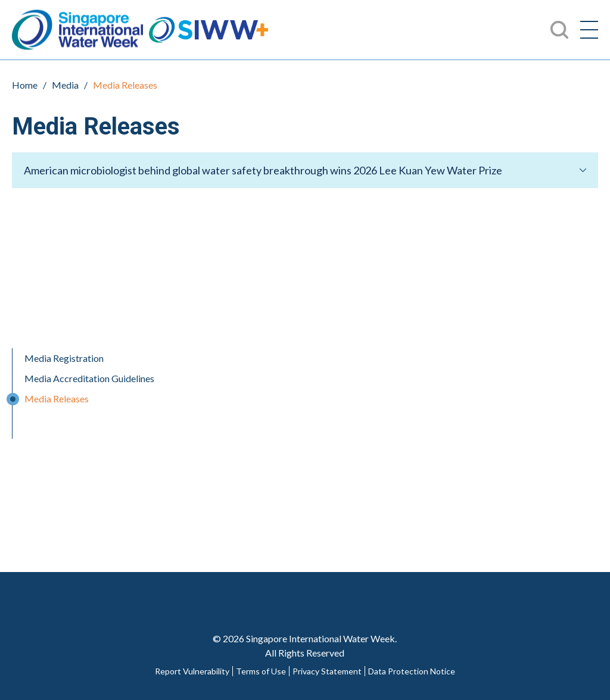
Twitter (281, 591)
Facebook (231, 591)
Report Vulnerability (192, 671)
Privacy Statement (327, 671)
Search (559, 30)
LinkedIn (379, 591)
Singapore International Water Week (77, 30)
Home (25, 85)
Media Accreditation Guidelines (89, 378)
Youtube (330, 591)
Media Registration (64, 358)
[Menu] (589, 30)
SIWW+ (208, 30)
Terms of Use (261, 671)
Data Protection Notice (412, 671)
